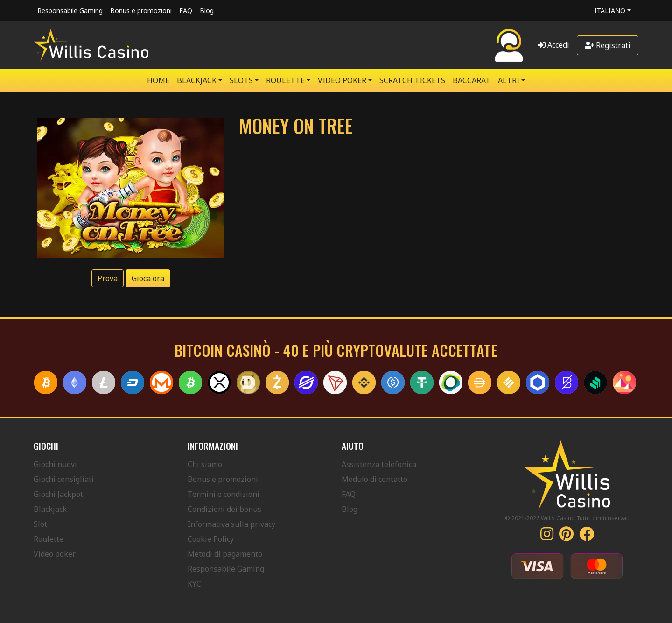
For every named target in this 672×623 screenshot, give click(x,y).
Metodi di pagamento (225, 554)
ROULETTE (285, 80)
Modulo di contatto (374, 479)
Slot (40, 524)
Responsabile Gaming (70, 11)
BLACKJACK (197, 80)
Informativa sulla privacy (231, 524)
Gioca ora (148, 278)
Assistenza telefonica (379, 464)
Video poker (55, 554)
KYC (194, 584)
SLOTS (241, 80)
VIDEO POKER (342, 80)
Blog (207, 11)
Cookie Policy (211, 539)
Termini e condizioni (224, 494)
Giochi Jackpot (58, 494)
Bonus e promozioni (141, 11)
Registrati (608, 45)
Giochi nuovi (55, 464)
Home (158, 80)
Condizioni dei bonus (224, 509)
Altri (509, 80)
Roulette (49, 539)
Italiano (610, 11)
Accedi (554, 45)
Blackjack (50, 509)
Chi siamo (205, 464)
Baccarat (472, 80)
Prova (108, 278)
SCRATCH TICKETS (412, 80)
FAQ (186, 11)
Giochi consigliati (64, 479)
